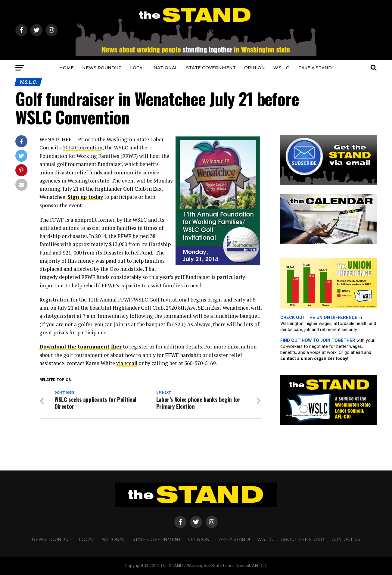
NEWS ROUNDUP (102, 68)
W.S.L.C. (282, 68)
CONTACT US (346, 539)
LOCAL (138, 68)
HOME (67, 68)
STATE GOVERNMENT (211, 68)
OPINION (255, 68)
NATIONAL (166, 68)
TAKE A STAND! (316, 68)
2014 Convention (83, 147)
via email (127, 363)
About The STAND (303, 539)
